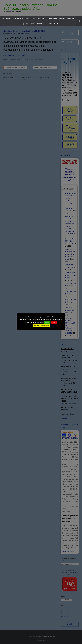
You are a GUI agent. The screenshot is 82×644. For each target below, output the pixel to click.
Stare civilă (62, 19)
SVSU (33, 24)
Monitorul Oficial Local (51, 24)
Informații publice (24, 24)
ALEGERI (39, 24)
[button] (79, 21)
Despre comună (18, 19)
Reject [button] (54, 322)
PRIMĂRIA (41, 19)
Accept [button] (47, 322)
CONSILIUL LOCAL (31, 19)
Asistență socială (52, 19)
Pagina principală (6, 19)
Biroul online (71, 19)
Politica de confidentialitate (41, 326)
